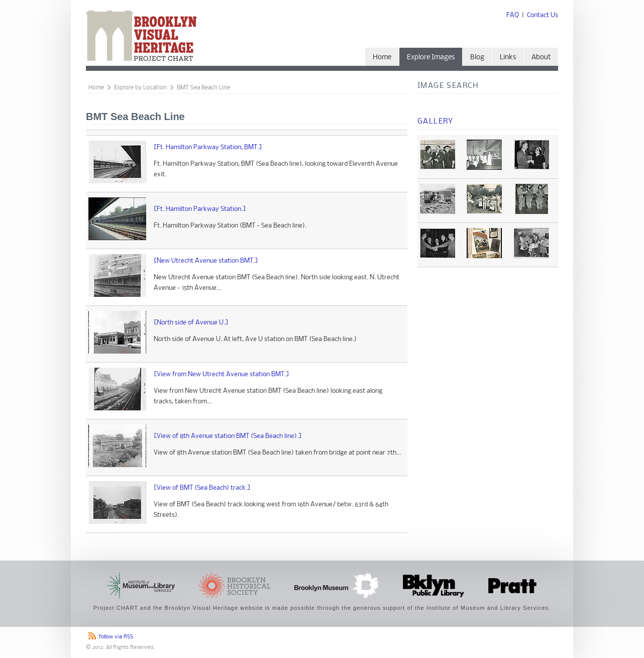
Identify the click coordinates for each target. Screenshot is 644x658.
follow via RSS (116, 637)
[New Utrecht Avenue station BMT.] (206, 261)
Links (508, 58)
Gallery (436, 122)
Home (382, 58)
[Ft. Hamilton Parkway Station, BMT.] (208, 147)
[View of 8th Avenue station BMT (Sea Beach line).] (228, 436)
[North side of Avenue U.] (191, 323)
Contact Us (543, 15)
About (541, 58)
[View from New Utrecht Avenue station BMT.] (222, 374)
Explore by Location (140, 88)
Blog (477, 58)
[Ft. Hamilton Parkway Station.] (200, 209)
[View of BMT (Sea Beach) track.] (202, 488)
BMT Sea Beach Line (203, 88)
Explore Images (431, 58)
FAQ (513, 15)
